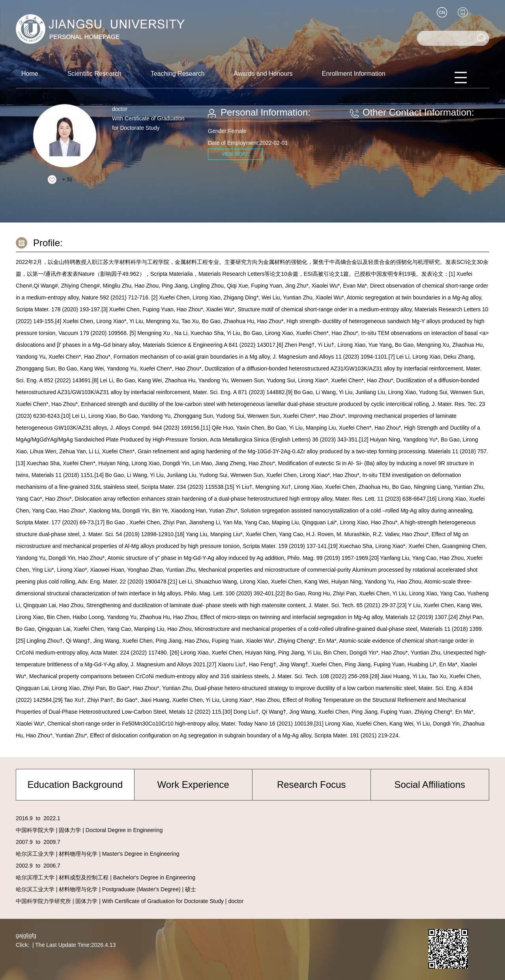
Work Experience (193, 785)
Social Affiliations (430, 785)
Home (30, 74)
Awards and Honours (263, 74)
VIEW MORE (235, 154)
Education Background (75, 785)
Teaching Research (178, 74)
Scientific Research (94, 74)
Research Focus (311, 785)
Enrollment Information (354, 74)
